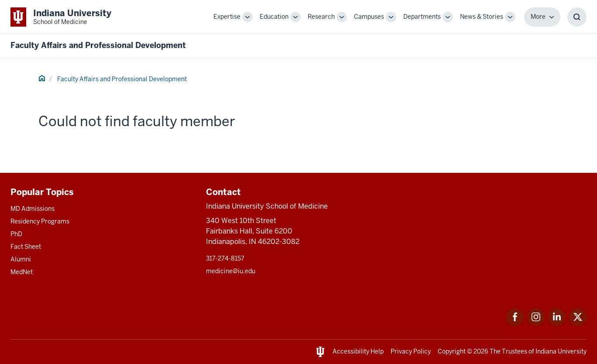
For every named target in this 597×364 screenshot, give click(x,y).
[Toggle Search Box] (577, 17)
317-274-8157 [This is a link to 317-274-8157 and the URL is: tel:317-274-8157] (225, 258)
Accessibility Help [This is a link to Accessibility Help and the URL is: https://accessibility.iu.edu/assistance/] (358, 351)
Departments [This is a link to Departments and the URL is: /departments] (422, 17)
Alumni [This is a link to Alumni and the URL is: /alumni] (21, 259)
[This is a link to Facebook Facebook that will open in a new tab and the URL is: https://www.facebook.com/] (515, 323)
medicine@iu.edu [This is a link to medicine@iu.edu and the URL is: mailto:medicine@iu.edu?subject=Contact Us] (231, 271)
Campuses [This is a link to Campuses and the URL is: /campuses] (369, 17)
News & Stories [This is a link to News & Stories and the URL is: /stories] (482, 17)
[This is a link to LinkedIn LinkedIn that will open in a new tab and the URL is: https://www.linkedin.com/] (557, 323)
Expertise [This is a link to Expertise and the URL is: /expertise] (227, 17)
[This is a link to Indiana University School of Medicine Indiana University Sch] (61, 17)
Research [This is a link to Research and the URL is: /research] (321, 17)
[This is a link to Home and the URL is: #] (42, 79)
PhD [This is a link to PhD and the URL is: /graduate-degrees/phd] (16, 234)
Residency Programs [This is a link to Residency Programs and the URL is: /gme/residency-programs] (40, 221)
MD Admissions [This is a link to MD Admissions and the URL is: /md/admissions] (33, 209)
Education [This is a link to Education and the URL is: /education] (274, 17)
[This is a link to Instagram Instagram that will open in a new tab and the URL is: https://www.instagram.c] (536, 323)
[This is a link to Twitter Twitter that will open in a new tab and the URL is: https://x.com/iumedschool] (578, 323)
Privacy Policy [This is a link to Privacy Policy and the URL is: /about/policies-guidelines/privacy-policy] (411, 351)
